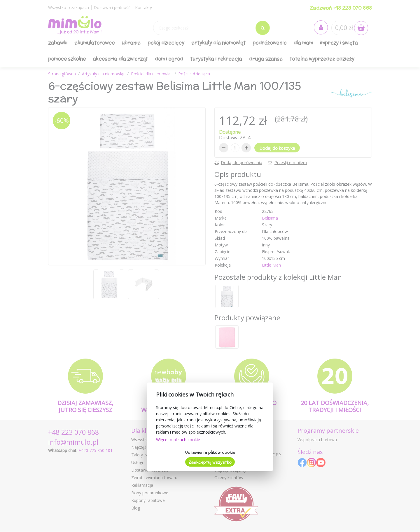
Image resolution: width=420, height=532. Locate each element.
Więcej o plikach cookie (178, 440)
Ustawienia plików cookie (210, 452)
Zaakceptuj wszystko (210, 462)
